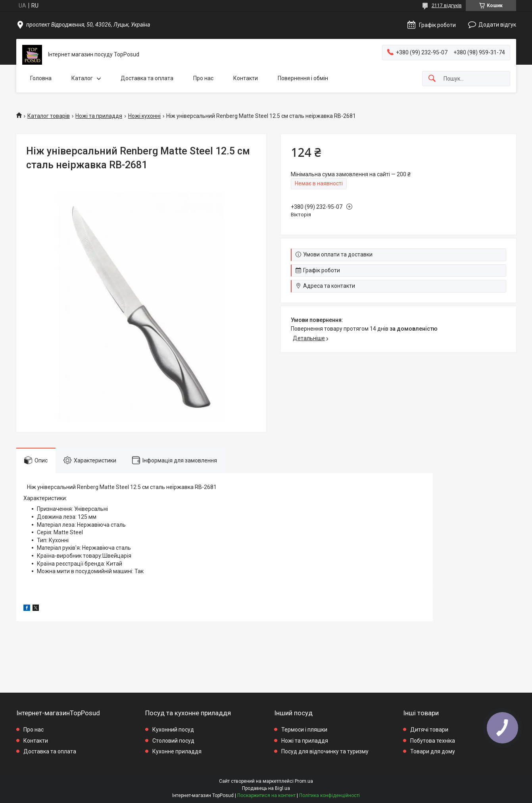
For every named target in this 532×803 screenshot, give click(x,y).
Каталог (82, 78)
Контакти (246, 78)
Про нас (203, 78)
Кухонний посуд (173, 730)
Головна (41, 78)
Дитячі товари (429, 730)
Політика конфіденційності (329, 795)
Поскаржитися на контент (266, 795)
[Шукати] (432, 79)
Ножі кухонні (144, 116)
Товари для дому (433, 751)
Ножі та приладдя (99, 116)
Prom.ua (304, 781)
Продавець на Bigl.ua (266, 788)
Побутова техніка (433, 741)
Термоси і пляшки (304, 730)
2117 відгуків (447, 6)
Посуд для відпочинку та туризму (325, 751)
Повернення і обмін (303, 78)
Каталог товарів (49, 116)
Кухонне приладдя (177, 751)
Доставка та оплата (147, 78)
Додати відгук (497, 25)
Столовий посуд (173, 741)
